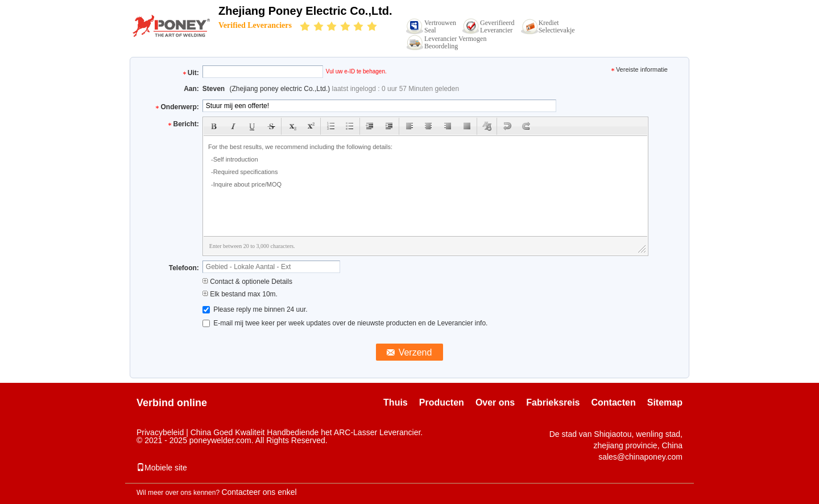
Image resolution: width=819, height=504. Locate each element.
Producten (442, 402)
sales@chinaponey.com (640, 457)
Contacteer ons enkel (259, 492)
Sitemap (665, 402)
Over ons (495, 402)
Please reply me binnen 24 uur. (255, 309)
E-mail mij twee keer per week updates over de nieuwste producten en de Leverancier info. (345, 323)
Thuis (396, 402)
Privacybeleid (160, 432)
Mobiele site (162, 468)
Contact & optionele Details (247, 282)
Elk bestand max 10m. (240, 294)
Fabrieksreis (553, 402)
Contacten (614, 402)
